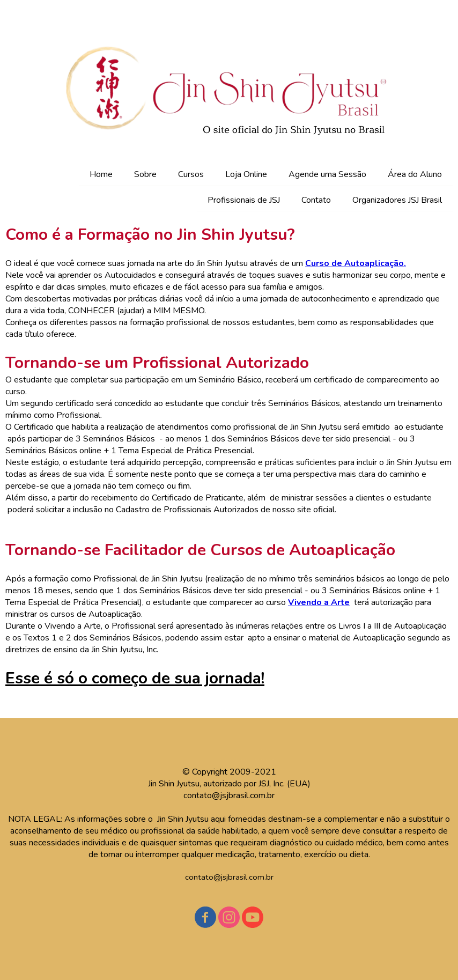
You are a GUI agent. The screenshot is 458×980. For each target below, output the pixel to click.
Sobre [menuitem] (145, 174)
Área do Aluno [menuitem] (415, 174)
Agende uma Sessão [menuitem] (327, 174)
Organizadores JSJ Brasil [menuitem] (397, 200)
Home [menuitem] (101, 174)
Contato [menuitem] (316, 200)
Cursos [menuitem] (191, 174)
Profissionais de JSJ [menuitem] (244, 200)
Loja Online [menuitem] (246, 174)
